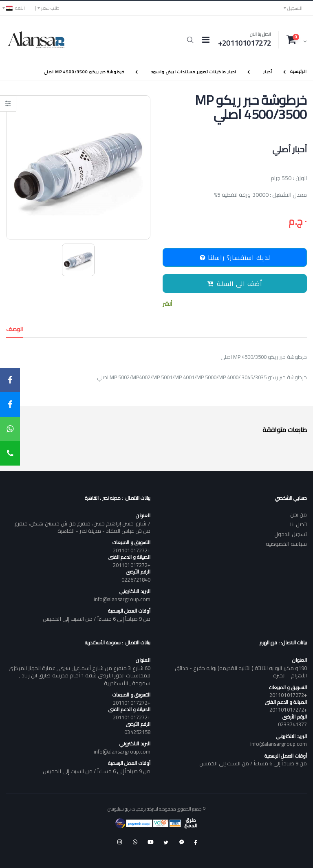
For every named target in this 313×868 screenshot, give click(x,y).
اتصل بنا (299, 524)
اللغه (15, 8)
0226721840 (136, 580)
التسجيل (295, 8)
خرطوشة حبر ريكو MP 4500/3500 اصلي (84, 72)
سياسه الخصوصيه (286, 544)
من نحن (299, 514)
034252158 (137, 732)
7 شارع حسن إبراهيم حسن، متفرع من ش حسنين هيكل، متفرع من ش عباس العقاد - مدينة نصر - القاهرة (82, 527)
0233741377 (292, 724)
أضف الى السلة (235, 283)
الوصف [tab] (15, 329)
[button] (190, 40)
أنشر (167, 304)
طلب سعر (50, 8)
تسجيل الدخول (291, 534)
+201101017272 (132, 550)
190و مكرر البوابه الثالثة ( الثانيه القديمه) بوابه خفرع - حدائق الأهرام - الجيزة (241, 672)
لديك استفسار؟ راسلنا (235, 257)
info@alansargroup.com (122, 599)
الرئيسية (299, 71)
